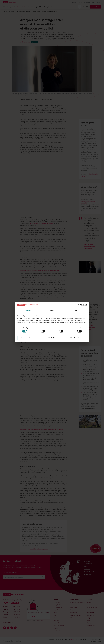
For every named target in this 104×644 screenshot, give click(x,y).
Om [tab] (76, 310)
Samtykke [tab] (28, 310)
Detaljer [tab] (52, 310)
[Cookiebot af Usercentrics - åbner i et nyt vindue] (80, 305)
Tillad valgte (52, 338)
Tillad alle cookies (75, 338)
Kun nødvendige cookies (29, 338)
